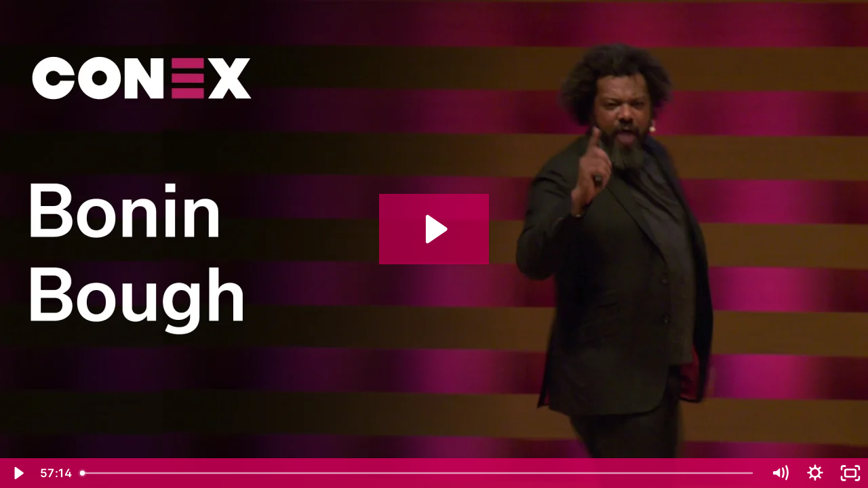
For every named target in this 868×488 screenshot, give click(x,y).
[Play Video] (18, 473)
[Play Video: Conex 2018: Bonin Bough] (434, 229)
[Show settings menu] (815, 473)
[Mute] (780, 473)
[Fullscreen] (850, 473)
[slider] (418, 473)
